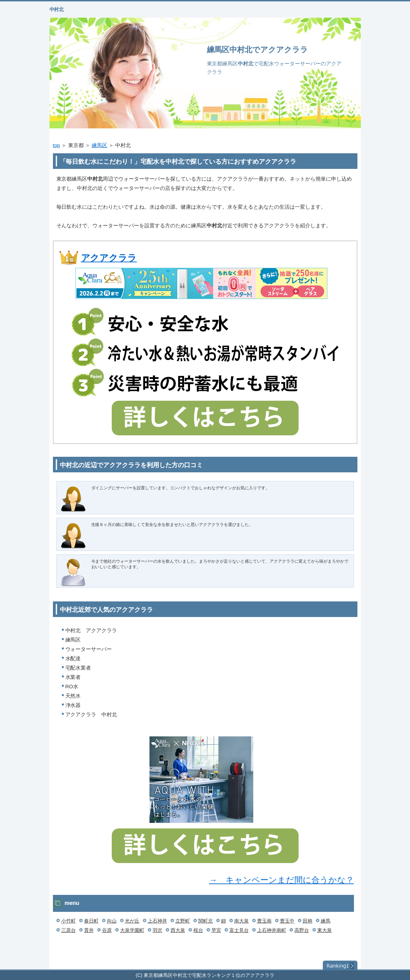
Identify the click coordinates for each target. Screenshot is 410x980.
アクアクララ (109, 258)
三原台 (69, 930)
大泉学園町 (132, 930)
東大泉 (325, 930)
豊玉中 (287, 921)
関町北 (206, 921)
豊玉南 (264, 921)
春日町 (91, 921)
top (57, 145)
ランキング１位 (340, 965)
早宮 (216, 930)
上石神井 (157, 921)
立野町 (183, 921)
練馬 (326, 921)
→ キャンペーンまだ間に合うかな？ (281, 880)
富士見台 (239, 930)
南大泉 (242, 921)
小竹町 (69, 921)
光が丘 (132, 921)
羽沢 (157, 930)
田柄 (308, 921)
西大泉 (178, 930)
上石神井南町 (272, 930)
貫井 (89, 930)
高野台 (302, 930)
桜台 (198, 930)
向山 (112, 921)
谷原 (107, 930)
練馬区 (99, 145)
